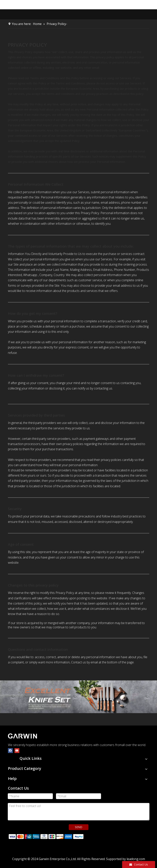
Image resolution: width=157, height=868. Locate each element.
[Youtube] (17, 750)
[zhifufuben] (46, 836)
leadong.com (136, 859)
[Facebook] (10, 750)
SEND (79, 827)
